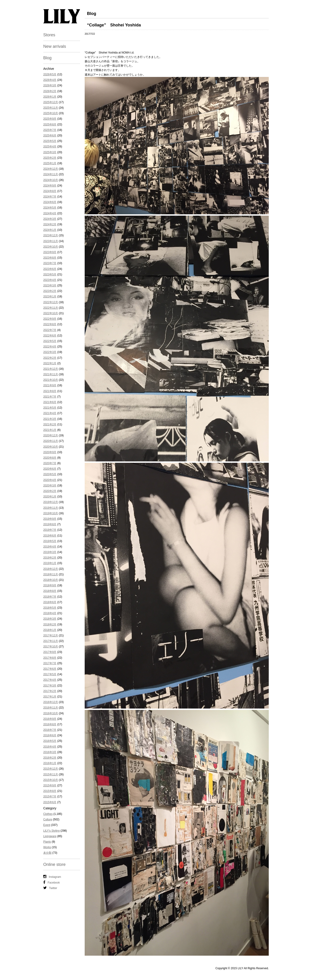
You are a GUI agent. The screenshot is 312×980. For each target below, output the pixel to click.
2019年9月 (50, 519)
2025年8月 (50, 124)
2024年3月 (50, 219)
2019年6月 (50, 536)
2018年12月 (51, 569)
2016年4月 (50, 747)
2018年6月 (50, 602)
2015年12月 (51, 769)
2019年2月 (50, 558)
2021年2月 (50, 424)
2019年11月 (51, 508)
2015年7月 (50, 796)
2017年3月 (50, 686)
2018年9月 (50, 585)
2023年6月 (50, 269)
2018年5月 (50, 608)
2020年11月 (51, 441)
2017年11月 (51, 641)
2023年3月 (50, 285)
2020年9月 (50, 452)
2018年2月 (50, 624)
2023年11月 (51, 241)
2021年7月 (50, 397)
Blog (47, 58)
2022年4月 (50, 347)
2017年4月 (50, 680)
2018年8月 (50, 591)
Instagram (52, 877)
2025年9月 (50, 119)
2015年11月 (51, 774)
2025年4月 (50, 147)
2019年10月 (51, 513)
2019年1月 (50, 563)
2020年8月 (50, 458)
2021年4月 (50, 413)
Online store (54, 864)
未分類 (47, 853)
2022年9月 (50, 319)
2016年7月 (50, 730)
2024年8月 (50, 191)
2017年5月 (50, 674)
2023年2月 (50, 291)
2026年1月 (50, 97)
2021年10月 (51, 380)
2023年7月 (50, 263)
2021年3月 (50, 419)
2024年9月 (50, 186)
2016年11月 (51, 708)
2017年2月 (50, 691)
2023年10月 (51, 247)
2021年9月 (50, 385)
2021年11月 (51, 374)
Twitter (50, 888)
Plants (47, 842)
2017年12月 (51, 635)
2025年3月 (50, 152)
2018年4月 (50, 613)
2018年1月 (50, 630)
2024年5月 (50, 208)
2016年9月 (50, 719)
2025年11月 (51, 108)
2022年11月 (51, 308)
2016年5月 (50, 741)
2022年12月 (51, 302)
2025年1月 (50, 163)
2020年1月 (50, 497)
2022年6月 (50, 336)
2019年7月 (50, 530)
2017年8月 (50, 658)
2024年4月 (50, 213)
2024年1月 (50, 230)
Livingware (50, 836)
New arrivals (55, 46)
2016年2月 (50, 758)
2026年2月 (50, 91)
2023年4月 (50, 280)
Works (47, 847)
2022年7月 (50, 330)
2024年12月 (51, 169)
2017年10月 (51, 647)
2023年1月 (50, 297)
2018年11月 (51, 574)
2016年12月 (51, 702)
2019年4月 (50, 547)
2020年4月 (50, 480)
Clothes (48, 814)
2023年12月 (51, 235)
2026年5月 (50, 74)
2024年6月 (50, 202)
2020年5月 (50, 474)
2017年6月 (50, 669)
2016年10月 (51, 713)
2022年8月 (50, 324)
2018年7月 (50, 597)
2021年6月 (50, 402)
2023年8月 (50, 258)
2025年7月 (50, 130)
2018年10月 (51, 580)
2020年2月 (50, 491)
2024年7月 (50, 197)
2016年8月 (50, 724)
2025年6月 (50, 136)
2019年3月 (50, 552)
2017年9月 (50, 652)
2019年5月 (50, 541)
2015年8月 (50, 791)
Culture (48, 819)
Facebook (52, 882)
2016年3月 (50, 752)
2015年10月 (51, 780)
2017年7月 (50, 663)
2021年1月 (50, 430)
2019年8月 (50, 524)
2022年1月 (50, 363)
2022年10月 (51, 313)
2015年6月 (50, 802)
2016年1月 (50, 763)
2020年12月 (51, 435)
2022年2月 (50, 358)
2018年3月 (50, 619)
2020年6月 (50, 469)
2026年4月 (50, 80)
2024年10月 (51, 180)
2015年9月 (50, 785)
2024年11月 (51, 174)
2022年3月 (50, 352)
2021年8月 (50, 391)
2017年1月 (50, 697)
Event (47, 825)
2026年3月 (50, 85)
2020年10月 (51, 447)
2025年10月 (51, 113)
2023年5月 (50, 274)
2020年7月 (50, 463)
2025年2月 (50, 158)
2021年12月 (51, 369)
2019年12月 (51, 502)
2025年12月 (51, 102)
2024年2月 (50, 224)
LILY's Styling (51, 831)
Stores (49, 35)
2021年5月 (50, 408)
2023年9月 (50, 252)
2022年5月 (50, 341)
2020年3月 (50, 486)
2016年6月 (50, 735)
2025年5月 (50, 141)
